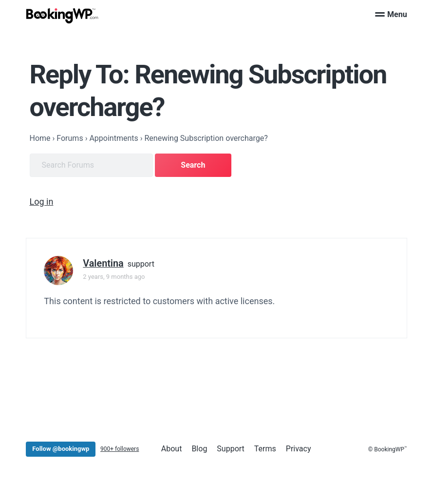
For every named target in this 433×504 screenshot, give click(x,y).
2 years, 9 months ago (114, 277)
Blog (199, 449)
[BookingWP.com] (62, 16)
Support (230, 449)
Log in (42, 202)
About (172, 449)
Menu (391, 14)
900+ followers (120, 449)
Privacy (299, 449)
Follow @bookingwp (61, 449)
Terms (265, 449)
